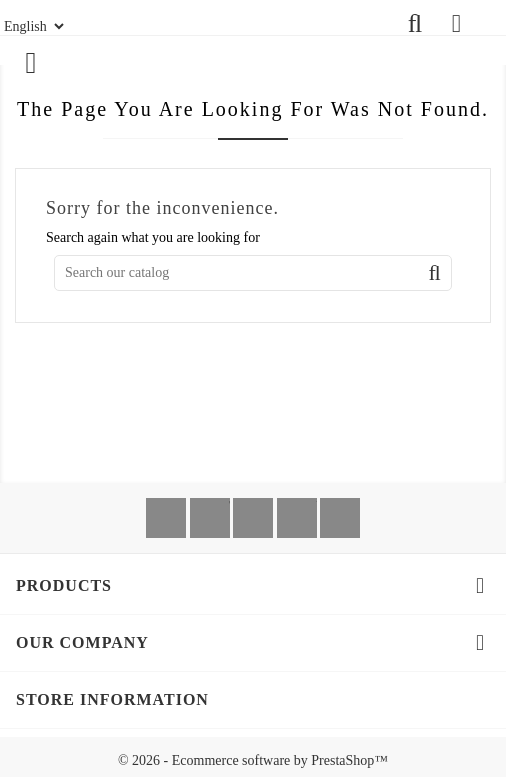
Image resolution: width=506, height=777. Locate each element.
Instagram (340, 518)
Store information (112, 699)
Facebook (166, 518)
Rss (253, 518)
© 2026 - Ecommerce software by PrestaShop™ (253, 760)
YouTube (297, 518)
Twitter (210, 518)
